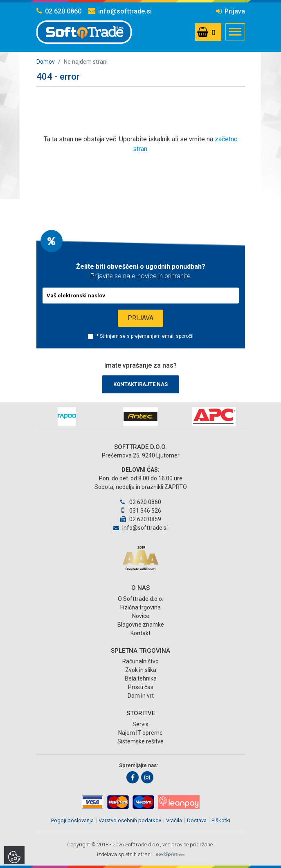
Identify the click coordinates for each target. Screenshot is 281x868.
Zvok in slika (141, 670)
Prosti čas (141, 687)
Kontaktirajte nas (140, 384)
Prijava (230, 11)
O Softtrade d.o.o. (140, 599)
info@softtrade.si (120, 11)
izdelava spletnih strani (124, 854)
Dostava (197, 820)
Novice (141, 616)
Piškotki (221, 820)
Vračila (174, 820)
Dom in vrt (141, 696)
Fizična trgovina (140, 607)
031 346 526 (140, 511)
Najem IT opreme (140, 733)
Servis (140, 724)
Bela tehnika (141, 678)
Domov (46, 62)
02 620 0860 (59, 11)
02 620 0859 (141, 519)
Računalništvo (140, 661)
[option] (67, 416)
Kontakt (140, 633)
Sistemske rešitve (140, 741)
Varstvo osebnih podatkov (130, 820)
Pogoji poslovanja (72, 820)
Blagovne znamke (141, 625)
